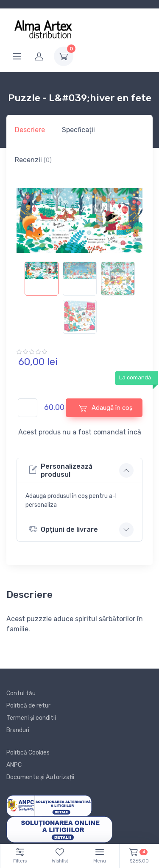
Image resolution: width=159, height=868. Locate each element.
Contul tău (21, 693)
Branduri (18, 730)
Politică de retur (28, 706)
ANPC (14, 765)
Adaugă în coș (106, 408)
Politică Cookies (28, 753)
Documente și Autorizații (40, 777)
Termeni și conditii (31, 718)
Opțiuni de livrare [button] (63, 529)
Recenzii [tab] (33, 160)
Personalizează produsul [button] (61, 470)
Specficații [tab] (78, 130)
